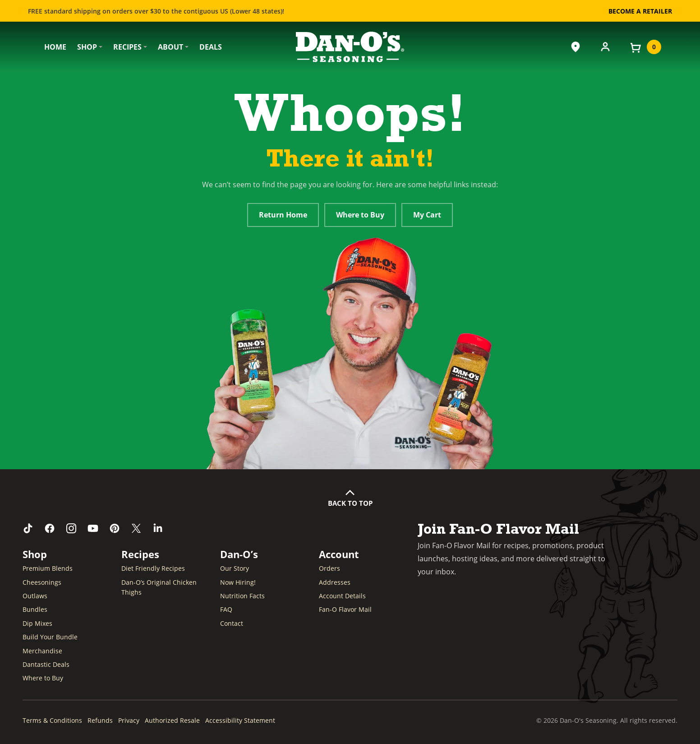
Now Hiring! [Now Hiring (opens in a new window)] (238, 582)
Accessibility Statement (240, 720)
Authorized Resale (172, 720)
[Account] (605, 46)
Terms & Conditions (52, 720)
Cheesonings (42, 582)
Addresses (335, 582)
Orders (329, 568)
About (170, 47)
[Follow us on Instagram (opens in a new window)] (71, 528)
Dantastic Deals (46, 664)
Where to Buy (360, 215)
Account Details (342, 596)
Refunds (100, 720)
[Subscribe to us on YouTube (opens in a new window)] (93, 528)
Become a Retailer (640, 11)
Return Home (283, 215)
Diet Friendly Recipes (153, 568)
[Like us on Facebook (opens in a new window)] (50, 528)
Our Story (235, 568)
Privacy (129, 720)
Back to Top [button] (350, 503)
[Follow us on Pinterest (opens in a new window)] (115, 528)
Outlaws (35, 596)
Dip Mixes (37, 623)
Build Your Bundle (50, 637)
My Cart (427, 215)
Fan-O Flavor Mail (345, 609)
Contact (232, 623)
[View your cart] (645, 47)
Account (339, 554)
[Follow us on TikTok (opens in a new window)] (28, 528)
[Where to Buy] (576, 47)
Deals (211, 47)
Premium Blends (48, 568)
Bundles (35, 609)
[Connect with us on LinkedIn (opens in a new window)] (158, 528)
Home (55, 47)
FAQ (226, 609)
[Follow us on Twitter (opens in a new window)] (136, 528)
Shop (87, 47)
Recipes (127, 47)
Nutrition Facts (242, 596)
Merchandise (42, 651)
